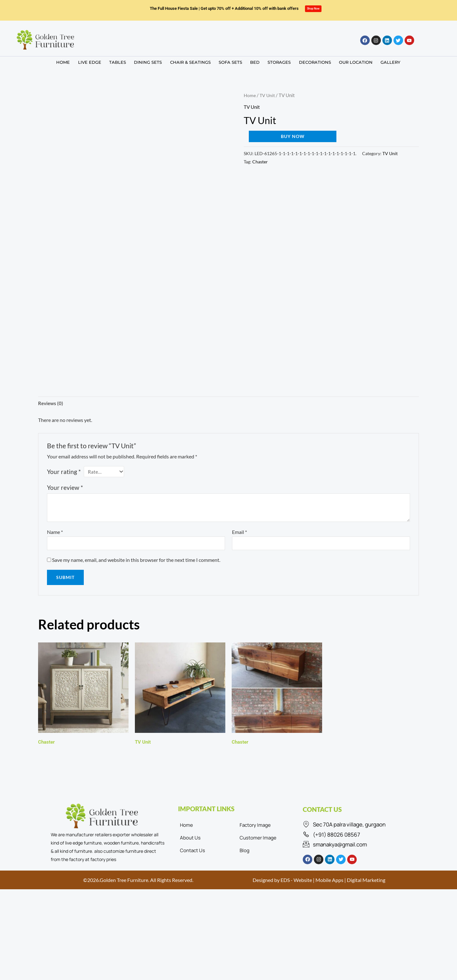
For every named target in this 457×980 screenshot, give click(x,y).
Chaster (260, 162)
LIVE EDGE (97, 61)
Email (239, 533)
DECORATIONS (309, 61)
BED (253, 61)
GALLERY (380, 61)
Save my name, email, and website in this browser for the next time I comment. (136, 562)
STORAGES (275, 61)
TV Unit (268, 95)
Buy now (293, 136)
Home (250, 95)
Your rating (64, 472)
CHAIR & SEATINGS (192, 61)
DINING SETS (152, 61)
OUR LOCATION (348, 61)
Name (55, 533)
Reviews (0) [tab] (51, 404)
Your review (65, 489)
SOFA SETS (230, 61)
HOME (73, 61)
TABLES (123, 61)
